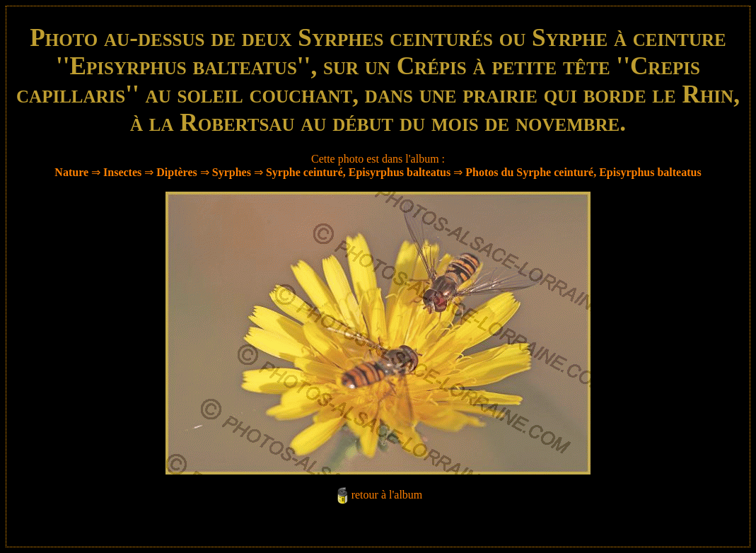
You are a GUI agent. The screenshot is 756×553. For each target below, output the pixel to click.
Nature (71, 172)
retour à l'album (387, 495)
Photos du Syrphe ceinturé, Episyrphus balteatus (583, 172)
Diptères (176, 172)
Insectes (122, 172)
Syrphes (232, 172)
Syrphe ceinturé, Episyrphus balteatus (358, 172)
